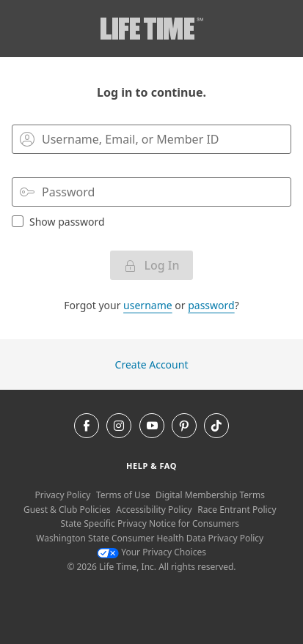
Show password (58, 221)
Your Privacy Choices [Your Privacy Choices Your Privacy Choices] (151, 552)
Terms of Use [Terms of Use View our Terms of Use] (123, 495)
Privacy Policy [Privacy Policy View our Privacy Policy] (63, 495)
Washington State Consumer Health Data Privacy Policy (150, 538)
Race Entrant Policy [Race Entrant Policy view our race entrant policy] (237, 510)
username (148, 305)
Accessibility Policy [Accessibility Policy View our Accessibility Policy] (154, 510)
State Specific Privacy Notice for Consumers (150, 523)
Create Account (152, 364)
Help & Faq (151, 466)
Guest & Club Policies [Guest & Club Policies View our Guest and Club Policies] (67, 510)
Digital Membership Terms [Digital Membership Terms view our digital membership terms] (210, 495)
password (211, 305)
